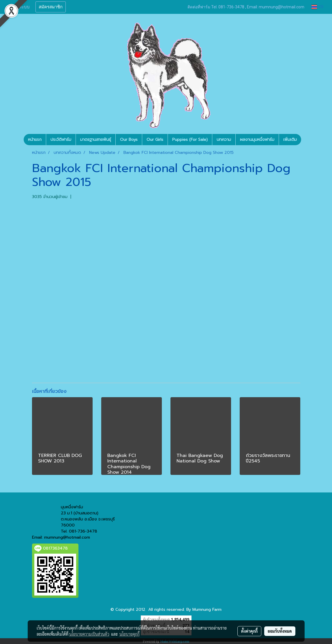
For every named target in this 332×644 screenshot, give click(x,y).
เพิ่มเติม (290, 140)
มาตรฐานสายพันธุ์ (96, 140)
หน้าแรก (35, 140)
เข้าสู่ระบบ (20, 7)
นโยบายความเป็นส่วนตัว (89, 634)
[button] (306, 140)
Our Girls (155, 140)
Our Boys (129, 140)
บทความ (224, 140)
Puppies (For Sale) (190, 140)
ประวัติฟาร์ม (61, 140)
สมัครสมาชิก (51, 7)
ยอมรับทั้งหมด (280, 631)
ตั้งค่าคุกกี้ (249, 631)
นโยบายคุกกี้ (130, 634)
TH (317, 7)
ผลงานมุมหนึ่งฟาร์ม (257, 140)
